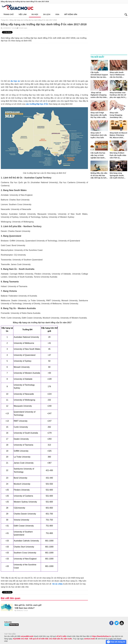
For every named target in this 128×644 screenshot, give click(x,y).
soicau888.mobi (27, 636)
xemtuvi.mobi (90, 639)
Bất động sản (71, 14)
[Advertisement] (44, 60)
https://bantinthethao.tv (102, 636)
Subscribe (8, 622)
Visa (57, 14)
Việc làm (23, 14)
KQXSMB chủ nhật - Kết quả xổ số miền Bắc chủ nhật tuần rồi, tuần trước (42, 639)
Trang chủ (8, 14)
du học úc (15, 81)
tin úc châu (57, 584)
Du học (35, 14)
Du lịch (47, 14)
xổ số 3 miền (61, 636)
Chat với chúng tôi (116, 642)
